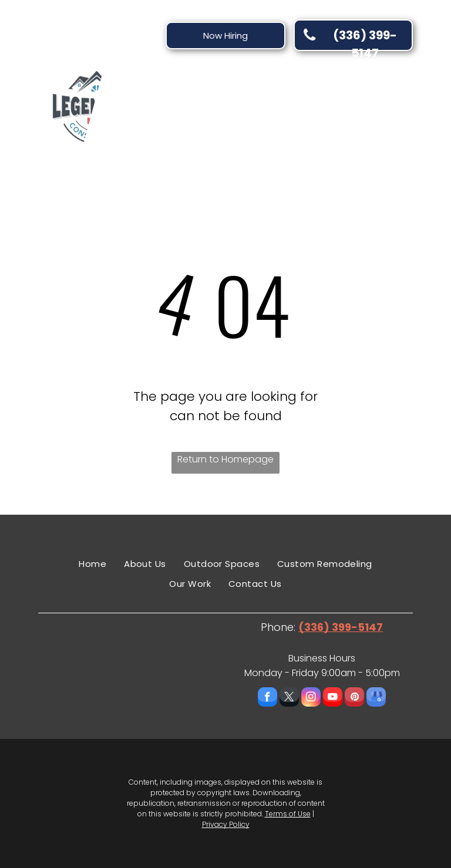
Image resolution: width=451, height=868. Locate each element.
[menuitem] (178, 101)
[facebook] (267, 698)
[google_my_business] (376, 698)
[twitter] (289, 698)
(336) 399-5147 (341, 627)
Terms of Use (288, 814)
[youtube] (333, 698)
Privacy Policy (226, 824)
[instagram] (311, 698)
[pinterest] (354, 698)
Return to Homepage (225, 459)
